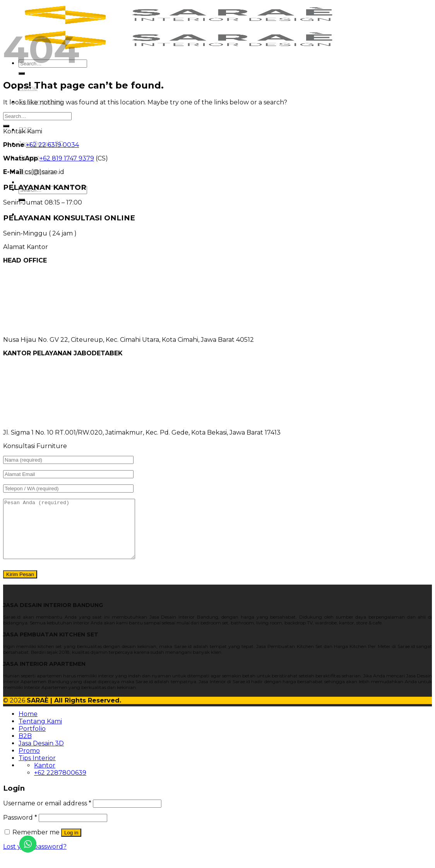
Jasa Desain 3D (41, 755)
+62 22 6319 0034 (52, 145)
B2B (25, 748)
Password (20, 829)
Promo (29, 762)
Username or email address (47, 815)
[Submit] (22, 73)
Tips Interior (37, 770)
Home (28, 726)
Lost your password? (35, 858)
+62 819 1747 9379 (67, 158)
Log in (71, 844)
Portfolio (32, 740)
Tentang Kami (40, 733)
